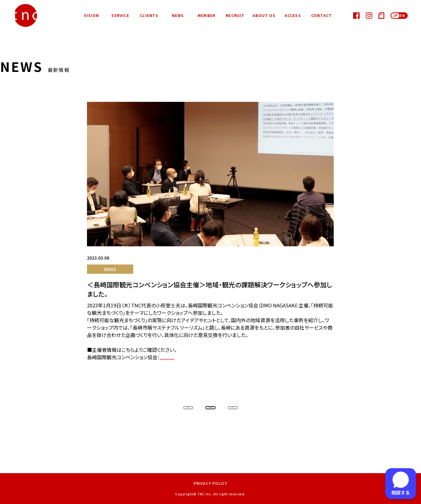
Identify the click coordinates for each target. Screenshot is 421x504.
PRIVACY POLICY (211, 483)
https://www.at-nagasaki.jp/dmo (197, 357)
